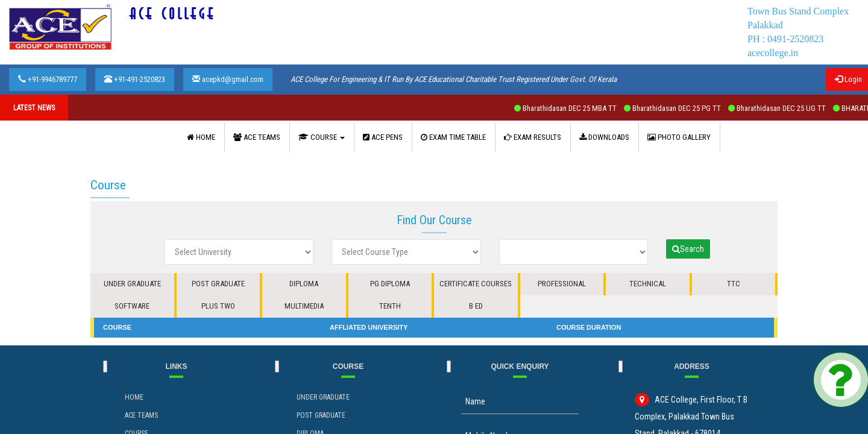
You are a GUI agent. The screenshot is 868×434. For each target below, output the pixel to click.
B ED (476, 306)
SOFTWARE (132, 306)
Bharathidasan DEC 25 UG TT (787, 108)
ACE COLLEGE (173, 14)
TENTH (390, 306)
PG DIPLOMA (390, 284)
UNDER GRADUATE (132, 284)
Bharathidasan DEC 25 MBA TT (575, 108)
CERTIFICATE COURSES (476, 284)
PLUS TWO (218, 306)
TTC (734, 284)
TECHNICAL (648, 284)
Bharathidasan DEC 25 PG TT (682, 108)
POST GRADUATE (218, 284)
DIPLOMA (304, 284)
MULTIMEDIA (304, 306)
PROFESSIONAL (562, 284)
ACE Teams (141, 415)
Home (134, 397)
